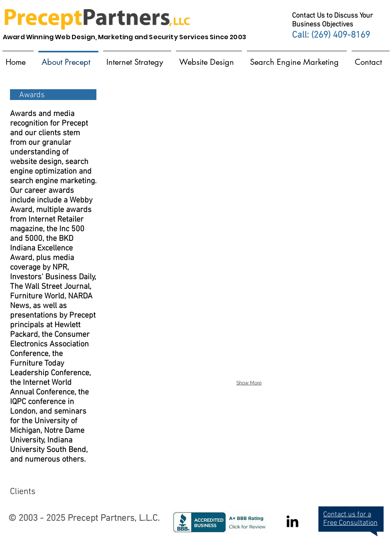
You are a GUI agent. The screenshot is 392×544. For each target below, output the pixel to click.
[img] (152, 113)
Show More (249, 383)
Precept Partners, (102, 518)
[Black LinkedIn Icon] (292, 521)
